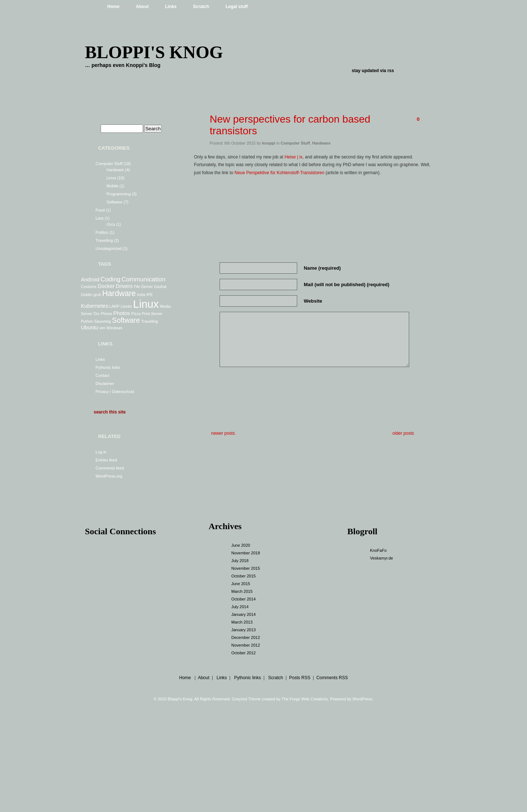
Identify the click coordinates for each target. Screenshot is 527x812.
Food (100, 210)
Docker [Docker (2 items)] (106, 286)
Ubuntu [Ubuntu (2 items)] (89, 328)
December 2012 (246, 637)
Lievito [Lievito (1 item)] (126, 306)
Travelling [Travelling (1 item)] (150, 321)
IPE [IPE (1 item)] (149, 295)
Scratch (201, 7)
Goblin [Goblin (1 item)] (87, 295)
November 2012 (246, 645)
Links (171, 7)
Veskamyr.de (382, 558)
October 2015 (244, 576)
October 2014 (244, 599)
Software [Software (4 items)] (126, 320)
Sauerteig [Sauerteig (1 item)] (102, 321)
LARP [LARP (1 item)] (115, 306)
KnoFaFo (378, 550)
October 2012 (244, 653)
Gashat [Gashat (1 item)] (160, 287)
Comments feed (110, 468)
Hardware (115, 170)
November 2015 (246, 568)
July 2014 (240, 607)
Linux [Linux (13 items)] (146, 304)
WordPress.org (109, 476)
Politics (102, 232)
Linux (111, 178)
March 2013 (242, 622)
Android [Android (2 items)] (90, 280)
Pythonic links (108, 367)
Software (114, 202)
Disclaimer (105, 383)
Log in (101, 452)
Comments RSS (332, 678)
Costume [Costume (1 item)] (89, 287)
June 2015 (241, 584)
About (142, 7)
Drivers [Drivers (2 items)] (124, 286)
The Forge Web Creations (304, 699)
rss (390, 71)
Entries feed (106, 460)
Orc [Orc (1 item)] (96, 314)
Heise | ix (293, 157)
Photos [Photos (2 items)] (122, 313)
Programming (119, 194)
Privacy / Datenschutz (115, 392)
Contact (102, 375)
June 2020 (241, 545)
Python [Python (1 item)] (87, 321)
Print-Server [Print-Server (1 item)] (152, 314)
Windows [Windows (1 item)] (114, 328)
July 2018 (240, 561)
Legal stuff (237, 7)
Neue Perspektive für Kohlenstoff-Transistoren (280, 173)
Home (113, 7)
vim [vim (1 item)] (102, 328)
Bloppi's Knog (154, 52)
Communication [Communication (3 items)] (143, 279)
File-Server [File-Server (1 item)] (143, 287)
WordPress (362, 699)
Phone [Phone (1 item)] (107, 314)
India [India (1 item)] (141, 295)
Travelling (104, 240)
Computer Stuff (109, 164)
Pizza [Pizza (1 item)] (136, 314)
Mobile (112, 186)
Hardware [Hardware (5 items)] (119, 293)
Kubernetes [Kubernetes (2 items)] (95, 306)
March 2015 (242, 591)
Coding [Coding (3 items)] (110, 279)
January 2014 (244, 614)
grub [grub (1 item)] (97, 295)
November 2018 (246, 553)
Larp (100, 218)
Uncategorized (109, 248)
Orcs (111, 224)
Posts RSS (300, 678)
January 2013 (244, 630)
